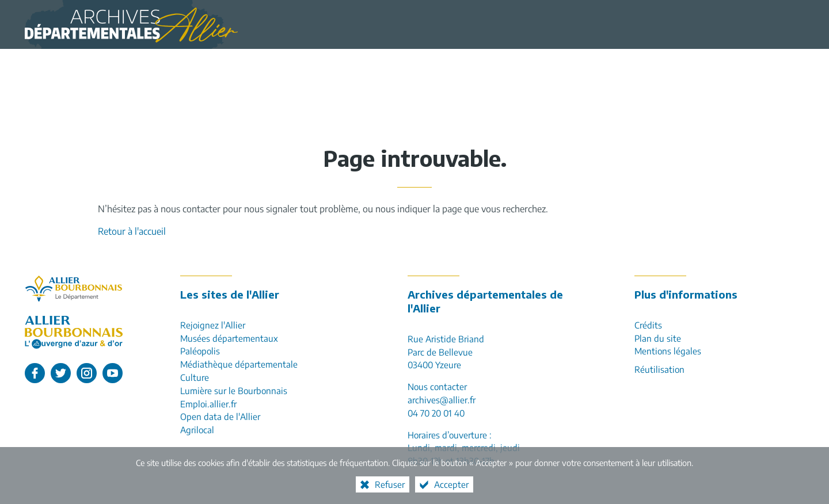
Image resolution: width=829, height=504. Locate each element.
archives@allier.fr (442, 400)
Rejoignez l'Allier (213, 325)
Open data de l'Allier (220, 416)
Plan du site (658, 338)
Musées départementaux (229, 338)
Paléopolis (200, 351)
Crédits (648, 325)
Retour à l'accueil (132, 231)
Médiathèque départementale (239, 364)
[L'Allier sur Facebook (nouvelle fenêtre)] (35, 373)
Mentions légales (668, 351)
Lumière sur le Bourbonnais (234, 390)
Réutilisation (659, 369)
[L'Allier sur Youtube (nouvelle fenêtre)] (113, 373)
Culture (195, 377)
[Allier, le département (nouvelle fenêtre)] (74, 289)
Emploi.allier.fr (208, 404)
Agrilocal (197, 429)
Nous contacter (437, 386)
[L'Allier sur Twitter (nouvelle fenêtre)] (61, 373)
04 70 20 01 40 (436, 413)
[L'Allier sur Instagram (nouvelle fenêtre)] (87, 373)
